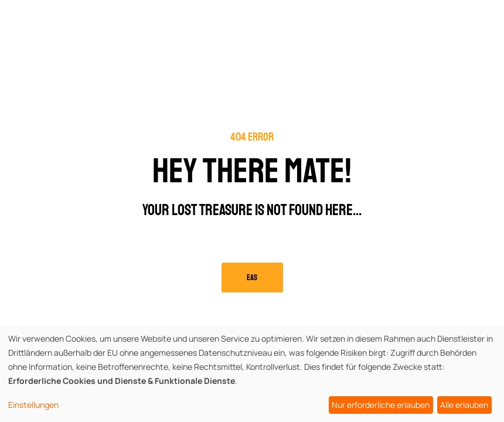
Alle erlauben (464, 405)
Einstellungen (33, 405)
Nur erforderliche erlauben (381, 405)
